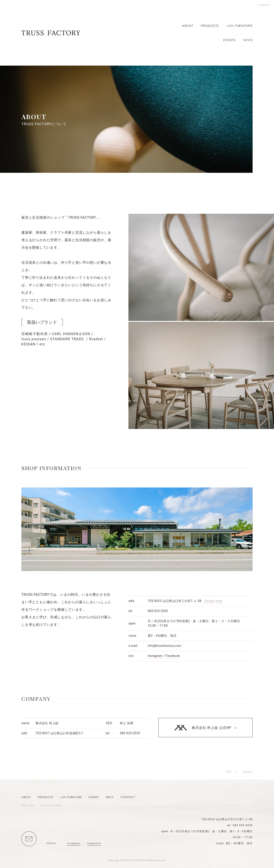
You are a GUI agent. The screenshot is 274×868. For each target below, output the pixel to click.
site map (28, 805)
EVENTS (229, 40)
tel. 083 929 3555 (240, 825)
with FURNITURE (239, 26)
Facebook (173, 656)
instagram (155, 656)
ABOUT (188, 26)
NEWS (248, 40)
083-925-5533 (130, 733)
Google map (213, 601)
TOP (229, 772)
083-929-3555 (158, 611)
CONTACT (265, 5)
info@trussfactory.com (165, 646)
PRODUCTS (210, 26)
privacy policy (51, 805)
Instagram (74, 843)
